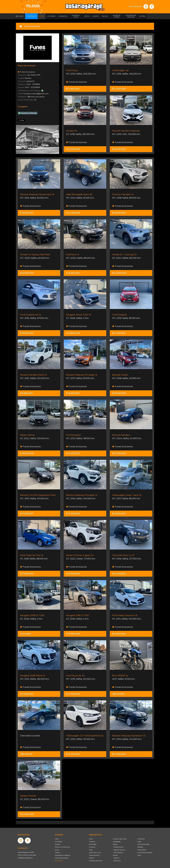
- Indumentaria (141, 850)
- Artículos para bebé (143, 844)
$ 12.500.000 (119, 634)
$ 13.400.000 (73, 453)
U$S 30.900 (118, 694)
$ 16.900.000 (119, 213)
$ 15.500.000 (27, 213)
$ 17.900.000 (27, 574)
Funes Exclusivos (76, 82)
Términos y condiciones (62, 847)
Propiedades (117, 842)
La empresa (58, 842)
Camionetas (93, 844)
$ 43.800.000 (73, 333)
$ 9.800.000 (26, 393)
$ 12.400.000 (119, 574)
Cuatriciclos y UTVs (95, 853)
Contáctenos (59, 861)
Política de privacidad (62, 858)
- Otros (139, 855)
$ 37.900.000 (73, 634)
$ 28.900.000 (27, 453)
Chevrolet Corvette (30, 736)
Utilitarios (92, 842)
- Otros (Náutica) (118, 853)
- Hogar (139, 842)
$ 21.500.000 (119, 333)
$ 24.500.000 (73, 149)
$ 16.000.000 (119, 149)
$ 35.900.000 (73, 574)
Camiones (92, 847)
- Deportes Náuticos (119, 850)
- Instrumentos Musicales (144, 853)
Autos (91, 839)
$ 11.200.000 (27, 514)
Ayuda (57, 850)
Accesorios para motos (120, 839)
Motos (91, 850)
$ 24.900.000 (73, 213)
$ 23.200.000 (119, 453)
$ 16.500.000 (73, 393)
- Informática (141, 839)
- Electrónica (117, 861)
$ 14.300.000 (73, 514)
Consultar (25, 634)
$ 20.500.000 (27, 273)
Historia (57, 853)
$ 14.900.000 (119, 89)
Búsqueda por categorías (63, 855)
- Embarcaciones (118, 847)
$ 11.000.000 (27, 694)
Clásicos (91, 858)
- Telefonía (116, 858)
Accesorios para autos (96, 861)
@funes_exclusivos (36, 97)
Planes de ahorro (94, 855)
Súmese (57, 844)
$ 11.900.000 (73, 89)
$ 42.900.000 (119, 273)
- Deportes (140, 847)
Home (57, 839)
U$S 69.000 (26, 754)
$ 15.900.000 (27, 333)
